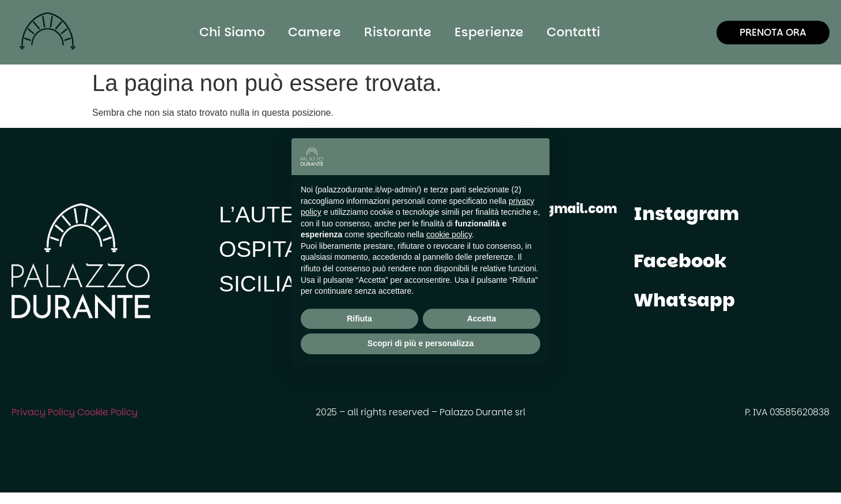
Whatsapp (684, 300)
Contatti (573, 32)
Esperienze (489, 32)
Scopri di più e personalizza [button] (420, 343)
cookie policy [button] (449, 234)
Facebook (680, 261)
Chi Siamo (232, 32)
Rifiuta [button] (359, 319)
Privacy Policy (43, 412)
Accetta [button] (482, 319)
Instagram (686, 213)
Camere (315, 32)
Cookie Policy (107, 412)
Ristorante (398, 32)
